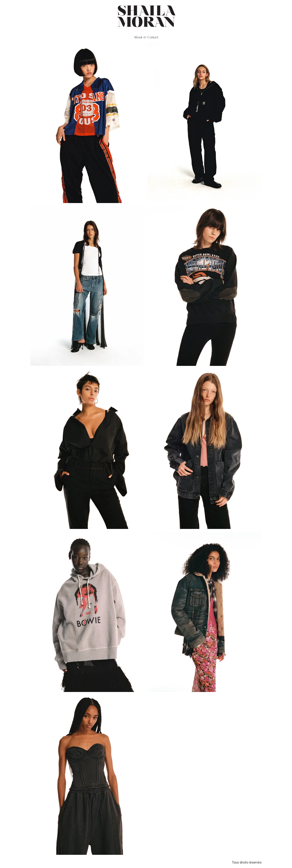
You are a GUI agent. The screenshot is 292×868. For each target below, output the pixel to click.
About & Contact (146, 37)
